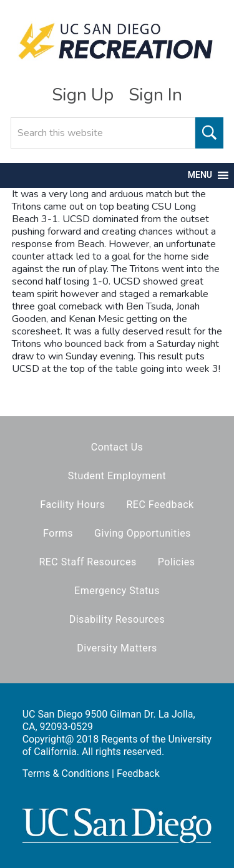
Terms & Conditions (66, 773)
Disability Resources (117, 619)
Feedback (138, 773)
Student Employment (117, 476)
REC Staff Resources (87, 562)
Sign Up (83, 95)
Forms (58, 533)
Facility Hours (72, 505)
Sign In (155, 95)
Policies (177, 562)
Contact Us (117, 447)
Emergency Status (117, 591)
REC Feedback (160, 505)
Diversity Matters (117, 648)
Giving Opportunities (143, 533)
